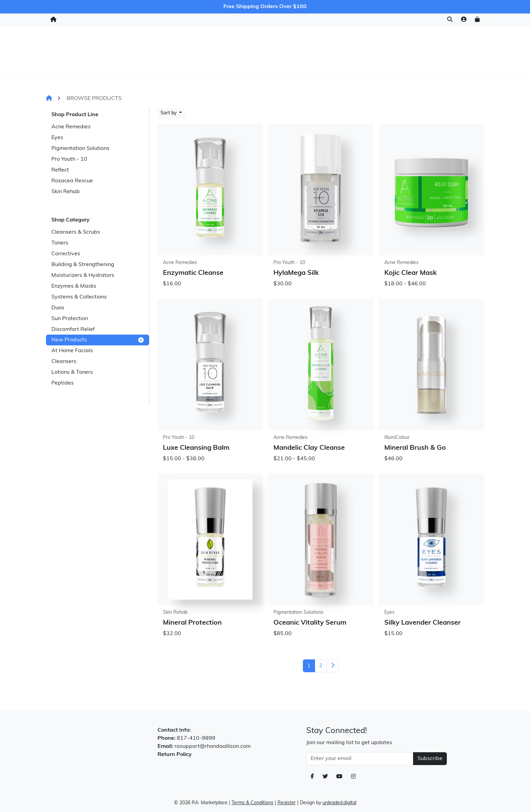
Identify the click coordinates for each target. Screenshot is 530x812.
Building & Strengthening (83, 265)
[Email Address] (360, 759)
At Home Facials (72, 351)
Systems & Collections (79, 297)
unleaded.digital (339, 803)
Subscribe (430, 759)
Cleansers (64, 362)
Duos (58, 308)
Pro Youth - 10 (69, 159)
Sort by (169, 113)
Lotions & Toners (72, 372)
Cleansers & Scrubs (76, 232)
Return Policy (175, 755)
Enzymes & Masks (74, 286)
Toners (60, 243)
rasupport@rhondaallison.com (213, 746)
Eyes (57, 138)
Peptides (63, 383)
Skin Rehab (66, 192)
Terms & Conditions (252, 803)
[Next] (333, 666)
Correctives (66, 254)
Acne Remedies (71, 127)
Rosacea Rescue (72, 181)
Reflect (60, 170)
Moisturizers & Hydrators (83, 276)
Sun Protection (70, 319)
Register (287, 803)
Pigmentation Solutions (80, 149)
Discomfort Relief (73, 330)
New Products (98, 340)
